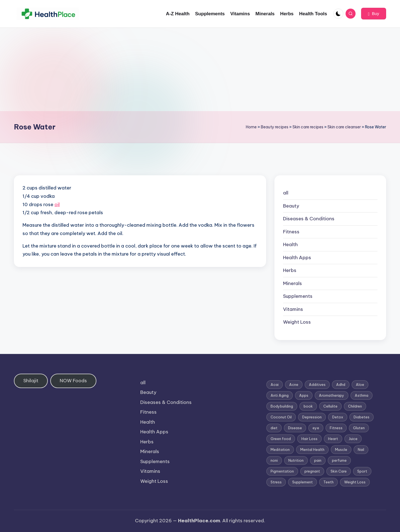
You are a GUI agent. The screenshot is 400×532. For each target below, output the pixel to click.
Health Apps (297, 258)
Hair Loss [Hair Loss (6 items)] (309, 439)
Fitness (291, 232)
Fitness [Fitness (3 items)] (336, 428)
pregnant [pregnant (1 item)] (312, 471)
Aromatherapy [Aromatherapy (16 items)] (332, 395)
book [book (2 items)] (308, 406)
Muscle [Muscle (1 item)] (341, 449)
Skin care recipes (308, 127)
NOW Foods (73, 381)
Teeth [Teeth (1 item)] (328, 482)
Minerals (292, 283)
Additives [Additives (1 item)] (317, 384)
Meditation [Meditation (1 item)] (280, 449)
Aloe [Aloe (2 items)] (360, 384)
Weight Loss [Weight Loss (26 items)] (355, 482)
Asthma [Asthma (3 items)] (362, 395)
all (286, 193)
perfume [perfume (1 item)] (339, 460)
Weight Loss (297, 322)
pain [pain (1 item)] (318, 460)
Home (251, 127)
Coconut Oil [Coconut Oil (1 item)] (281, 417)
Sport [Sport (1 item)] (362, 471)
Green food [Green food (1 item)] (281, 439)
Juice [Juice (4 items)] (353, 439)
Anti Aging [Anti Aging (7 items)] (280, 395)
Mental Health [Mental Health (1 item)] (312, 449)
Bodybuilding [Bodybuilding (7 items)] (282, 406)
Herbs (290, 270)
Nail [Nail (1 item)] (361, 449)
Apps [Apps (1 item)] (304, 395)
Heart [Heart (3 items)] (333, 439)
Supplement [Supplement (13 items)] (302, 482)
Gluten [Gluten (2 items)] (359, 428)
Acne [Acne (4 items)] (294, 384)
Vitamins (293, 309)
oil (57, 204)
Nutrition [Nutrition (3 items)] (296, 460)
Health (290, 244)
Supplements (298, 296)
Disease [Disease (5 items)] (295, 428)
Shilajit (31, 381)
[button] (374, 14)
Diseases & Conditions (309, 219)
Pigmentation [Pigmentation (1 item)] (282, 471)
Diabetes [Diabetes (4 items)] (362, 417)
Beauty (291, 206)
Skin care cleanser (344, 127)
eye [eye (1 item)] (316, 428)
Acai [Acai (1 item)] (275, 384)
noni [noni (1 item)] (274, 460)
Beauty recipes (275, 127)
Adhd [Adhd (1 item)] (341, 384)
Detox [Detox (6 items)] (338, 417)
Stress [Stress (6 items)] (276, 482)
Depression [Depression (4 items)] (312, 417)
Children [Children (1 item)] (355, 406)
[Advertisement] (200, 69)
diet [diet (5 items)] (274, 428)
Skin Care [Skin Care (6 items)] (339, 471)
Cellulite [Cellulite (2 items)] (330, 406)
